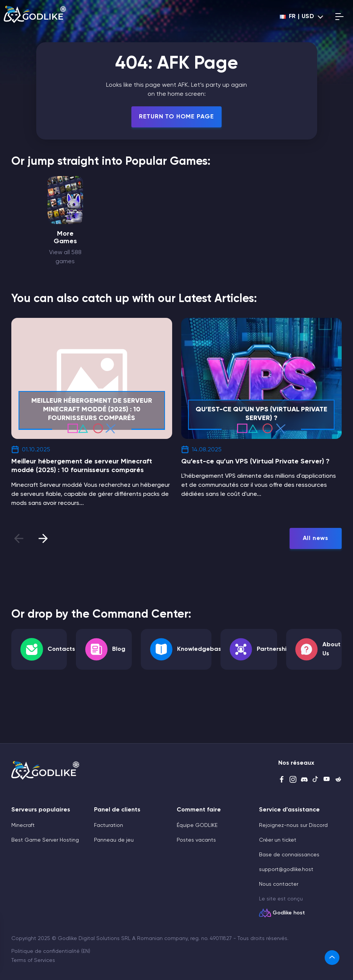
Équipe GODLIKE (197, 825)
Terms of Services (33, 960)
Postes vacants (196, 840)
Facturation (109, 825)
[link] (334, 958)
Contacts (61, 649)
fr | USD (297, 17)
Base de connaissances (289, 855)
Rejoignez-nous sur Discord (293, 825)
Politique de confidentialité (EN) (51, 951)
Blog (119, 649)
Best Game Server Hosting (45, 840)
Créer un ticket (278, 840)
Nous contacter (279, 884)
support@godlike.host (286, 870)
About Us (331, 649)
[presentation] (43, 538)
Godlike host (289, 913)
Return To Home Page (176, 117)
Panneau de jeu (114, 840)
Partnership (274, 649)
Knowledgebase (201, 649)
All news (316, 538)
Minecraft (23, 825)
